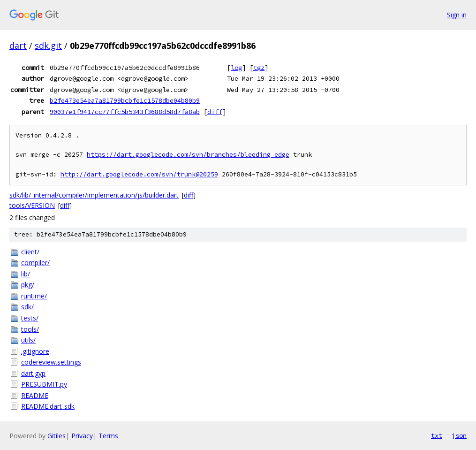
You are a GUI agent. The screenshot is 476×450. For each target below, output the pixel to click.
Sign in (457, 15)
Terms (108, 436)
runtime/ (34, 296)
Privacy (82, 436)
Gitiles (57, 436)
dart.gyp (33, 373)
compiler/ (35, 263)
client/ (30, 252)
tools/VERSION (32, 205)
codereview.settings (51, 362)
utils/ (28, 340)
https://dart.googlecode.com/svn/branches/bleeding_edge (188, 155)
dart (18, 46)
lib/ (26, 274)
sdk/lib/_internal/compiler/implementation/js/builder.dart (94, 195)
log (236, 68)
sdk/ (27, 307)
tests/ (30, 318)
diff (215, 112)
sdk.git (48, 46)
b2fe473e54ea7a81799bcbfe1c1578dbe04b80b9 (125, 100)
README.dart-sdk (48, 406)
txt (437, 435)
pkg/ (28, 285)
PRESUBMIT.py (44, 384)
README (35, 395)
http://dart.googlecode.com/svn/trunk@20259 (139, 174)
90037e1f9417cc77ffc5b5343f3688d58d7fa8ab (125, 112)
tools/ (30, 329)
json (459, 435)
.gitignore (35, 351)
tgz (259, 68)
